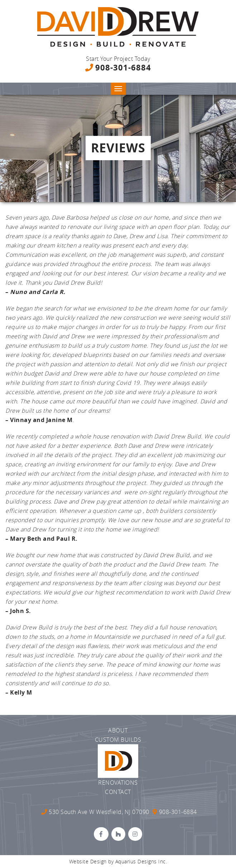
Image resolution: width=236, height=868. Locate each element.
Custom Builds (118, 740)
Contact (118, 792)
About (118, 730)
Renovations (118, 783)
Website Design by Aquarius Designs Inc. (118, 861)
